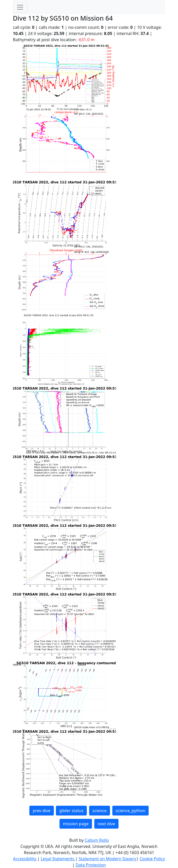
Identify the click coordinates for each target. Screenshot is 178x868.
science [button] (100, 811)
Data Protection (91, 865)
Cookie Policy (152, 859)
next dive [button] (106, 824)
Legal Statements (58, 859)
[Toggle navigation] (20, 7)
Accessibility (25, 859)
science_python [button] (130, 811)
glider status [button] (71, 811)
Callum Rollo (97, 840)
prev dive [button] (41, 811)
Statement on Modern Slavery (107, 859)
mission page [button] (76, 824)
